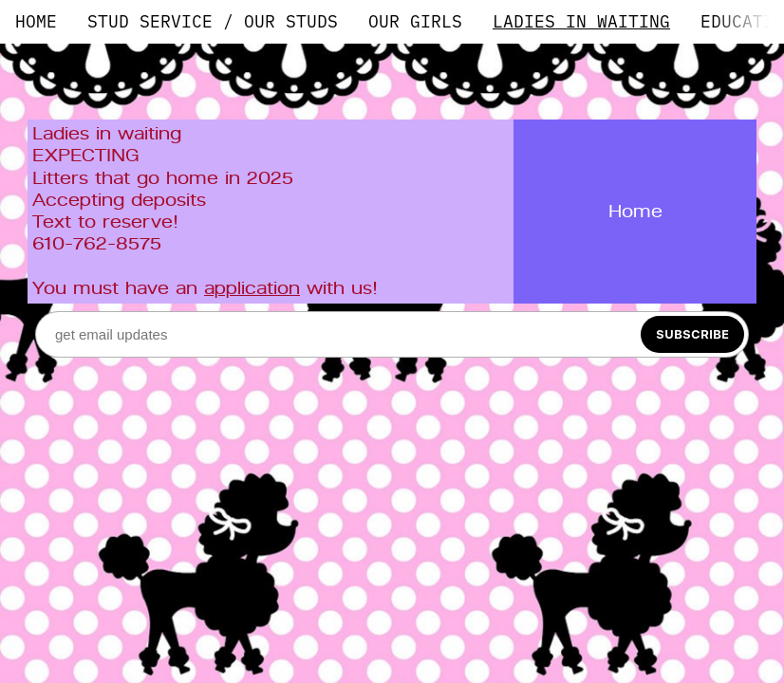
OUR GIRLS (415, 21)
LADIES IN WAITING (581, 21)
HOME (36, 21)
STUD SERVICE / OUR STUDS (213, 21)
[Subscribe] (692, 334)
